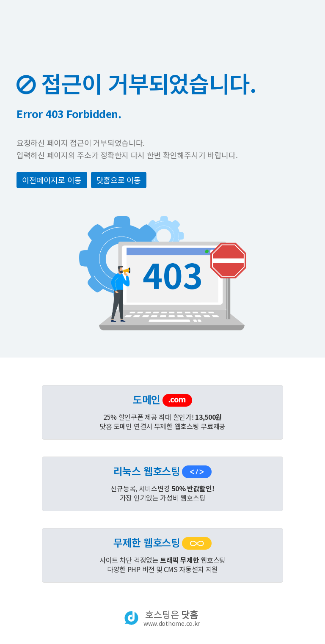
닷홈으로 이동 (119, 180)
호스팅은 (172, 618)
